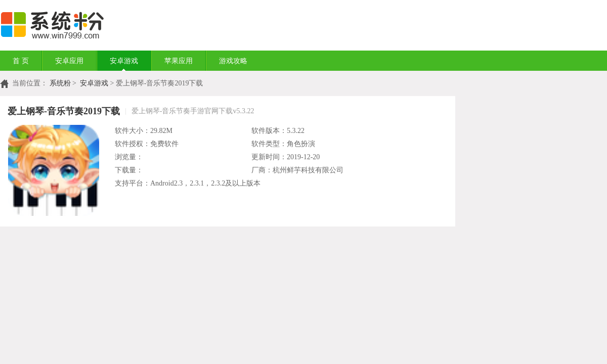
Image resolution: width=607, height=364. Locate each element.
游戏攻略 (233, 61)
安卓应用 (69, 61)
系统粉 (60, 83)
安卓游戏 (124, 61)
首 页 (21, 61)
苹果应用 (179, 61)
